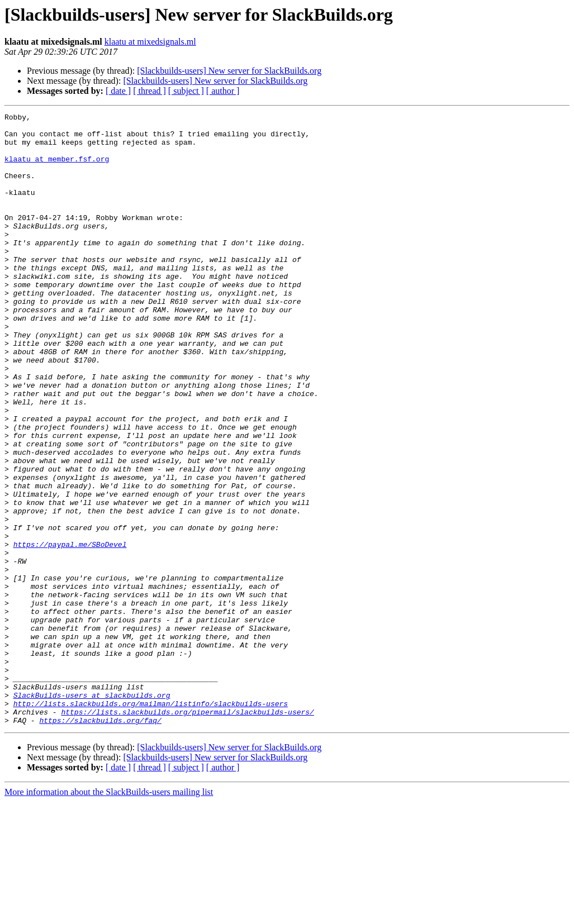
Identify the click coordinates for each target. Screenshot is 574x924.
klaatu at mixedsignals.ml (150, 42)
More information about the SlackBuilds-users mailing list (109, 914)
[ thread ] (150, 91)
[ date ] (118, 91)
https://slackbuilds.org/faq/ (100, 842)
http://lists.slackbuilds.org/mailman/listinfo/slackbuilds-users (151, 822)
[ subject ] (186, 91)
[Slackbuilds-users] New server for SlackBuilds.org (229, 71)
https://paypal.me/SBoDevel (70, 631)
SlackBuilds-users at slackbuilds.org (92, 812)
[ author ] (223, 91)
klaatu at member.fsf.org (57, 169)
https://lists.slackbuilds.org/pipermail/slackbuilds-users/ (187, 832)
